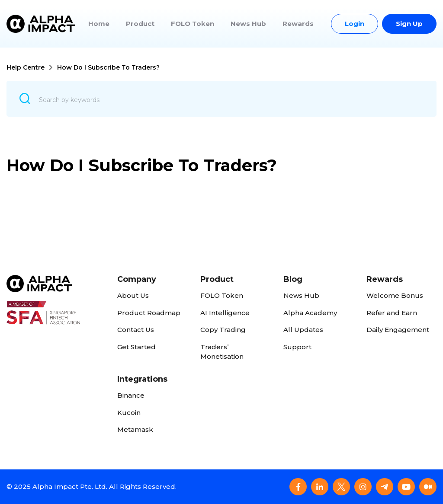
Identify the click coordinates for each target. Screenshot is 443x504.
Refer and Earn (392, 313)
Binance (131, 395)
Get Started (136, 347)
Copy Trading (223, 330)
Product (140, 24)
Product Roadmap (149, 313)
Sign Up (409, 24)
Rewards (298, 24)
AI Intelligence (225, 313)
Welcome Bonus (395, 295)
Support (297, 347)
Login (355, 24)
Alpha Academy (310, 313)
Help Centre (26, 67)
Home (99, 24)
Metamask (135, 429)
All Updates (303, 330)
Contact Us (136, 330)
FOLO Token (193, 24)
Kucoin (129, 413)
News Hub (248, 24)
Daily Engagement (398, 330)
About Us (133, 295)
